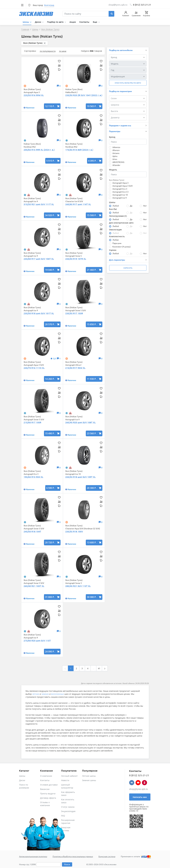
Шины (22, 776)
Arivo (115, 159)
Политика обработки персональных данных (73, 856)
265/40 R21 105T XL (34, 586)
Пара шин (117, 243)
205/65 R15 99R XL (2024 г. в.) (39, 150)
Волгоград (49, 5)
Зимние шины (89, 780)
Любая (116, 240)
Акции (73, 22)
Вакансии (45, 789)
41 (99, 668)
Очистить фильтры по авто (128, 83)
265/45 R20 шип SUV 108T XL (80, 422)
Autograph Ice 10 (120, 195)
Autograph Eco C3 (120, 192)
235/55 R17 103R (74, 313)
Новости (65, 780)
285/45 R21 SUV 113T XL (78, 586)
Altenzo (116, 150)
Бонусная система (107, 856)
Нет (145, 206)
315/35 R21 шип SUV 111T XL (39, 204)
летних (36, 694)
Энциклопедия (68, 811)
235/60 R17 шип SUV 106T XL (39, 259)
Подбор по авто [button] (56, 22)
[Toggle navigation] (22, 5)
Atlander (116, 165)
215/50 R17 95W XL (75, 368)
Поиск (67, 864)
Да (131, 206)
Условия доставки (49, 785)
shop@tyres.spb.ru (138, 789)
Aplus (115, 156)
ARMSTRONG (118, 162)
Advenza (116, 147)
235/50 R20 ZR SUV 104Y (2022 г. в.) (84, 95)
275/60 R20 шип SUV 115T (37, 640)
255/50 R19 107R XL (76, 259)
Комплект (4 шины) (122, 247)
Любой (116, 206)
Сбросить (128, 268)
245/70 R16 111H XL (34, 368)
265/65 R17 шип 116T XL (78, 204)
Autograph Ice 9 (120, 198)
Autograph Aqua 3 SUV (123, 186)
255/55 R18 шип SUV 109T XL (80, 477)
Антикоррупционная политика (33, 856)
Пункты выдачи (48, 794)
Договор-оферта (48, 798)
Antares (116, 153)
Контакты (84, 22)
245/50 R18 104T (32, 531)
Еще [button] (95, 22)
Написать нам (140, 797)
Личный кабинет (69, 776)
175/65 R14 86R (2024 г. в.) (79, 150)
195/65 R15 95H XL (33, 477)
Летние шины (89, 776)
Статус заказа (68, 807)
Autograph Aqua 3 (120, 183)
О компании (46, 776)
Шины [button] (26, 22)
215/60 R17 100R (32, 422)
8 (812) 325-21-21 (142, 5)
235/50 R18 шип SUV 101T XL (39, 313)
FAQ (63, 816)
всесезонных (57, 694)
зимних (45, 694)
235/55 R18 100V (74, 531)
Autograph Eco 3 (120, 189)
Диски (22, 780)
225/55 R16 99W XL (34, 95)
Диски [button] (38, 22)
